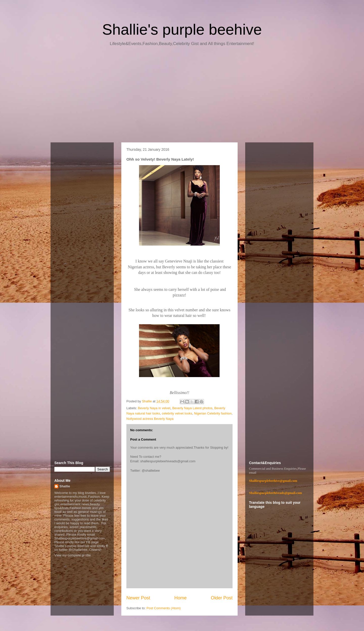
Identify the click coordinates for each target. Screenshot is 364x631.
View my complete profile (73, 555)
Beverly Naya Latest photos (192, 408)
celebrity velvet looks (177, 413)
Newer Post (138, 598)
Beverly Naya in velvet (154, 408)
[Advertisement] (182, 96)
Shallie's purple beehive (182, 29)
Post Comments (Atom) (164, 608)
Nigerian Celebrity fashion (213, 413)
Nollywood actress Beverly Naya (150, 419)
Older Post (222, 598)
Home (181, 598)
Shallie (65, 486)
